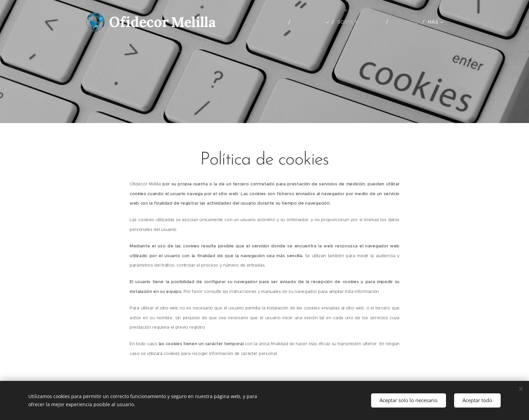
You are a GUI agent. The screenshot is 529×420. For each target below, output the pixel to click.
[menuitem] (279, 22)
